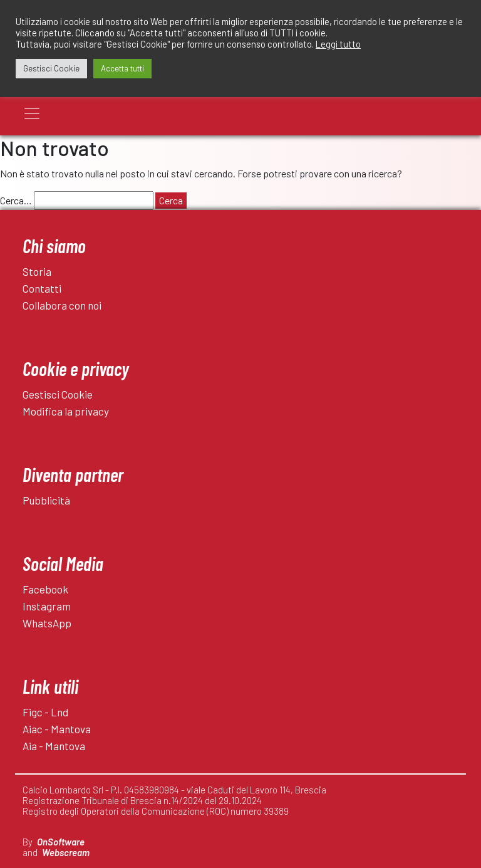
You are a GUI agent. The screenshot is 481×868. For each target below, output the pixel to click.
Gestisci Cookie (58, 394)
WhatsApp (47, 623)
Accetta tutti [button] (122, 68)
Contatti (42, 288)
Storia (37, 271)
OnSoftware (61, 842)
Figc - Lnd (45, 712)
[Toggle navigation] (32, 113)
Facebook (45, 589)
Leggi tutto (338, 44)
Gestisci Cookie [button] (51, 68)
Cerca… (16, 200)
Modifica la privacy (66, 411)
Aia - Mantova (54, 746)
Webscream (66, 852)
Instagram (47, 606)
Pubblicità (46, 500)
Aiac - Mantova (57, 729)
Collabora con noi (62, 305)
